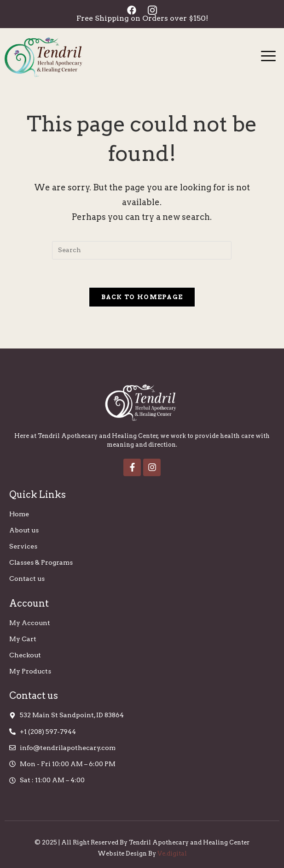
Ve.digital (172, 853)
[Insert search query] (142, 250)
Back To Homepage (142, 297)
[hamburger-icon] (269, 57)
